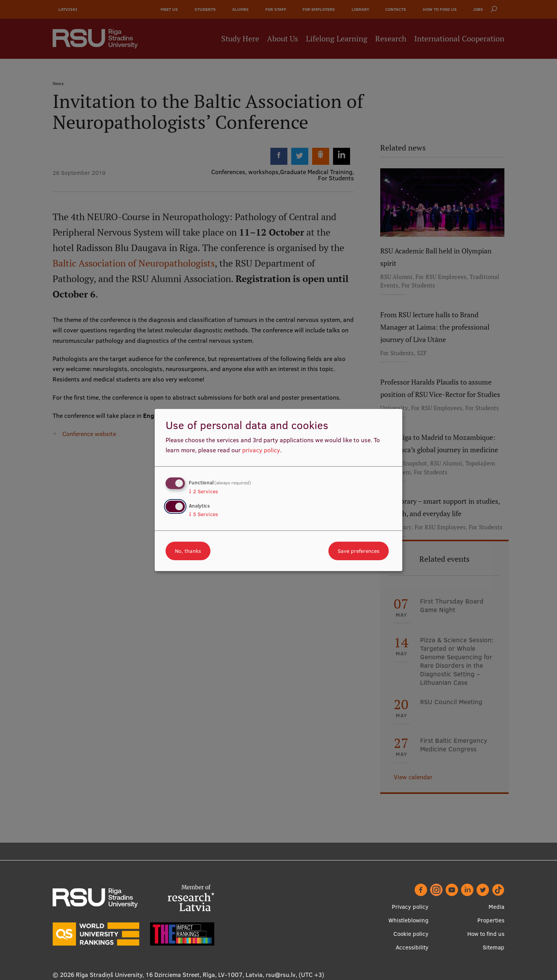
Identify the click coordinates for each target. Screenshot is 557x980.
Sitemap (494, 947)
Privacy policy (410, 907)
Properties (491, 920)
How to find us (486, 934)
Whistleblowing (408, 920)
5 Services (203, 514)
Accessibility (412, 947)
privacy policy (261, 450)
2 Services (203, 491)
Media (496, 907)
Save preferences (359, 551)
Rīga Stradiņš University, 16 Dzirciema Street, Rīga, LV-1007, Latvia (169, 975)
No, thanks (188, 551)
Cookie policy (411, 934)
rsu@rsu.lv (281, 975)
